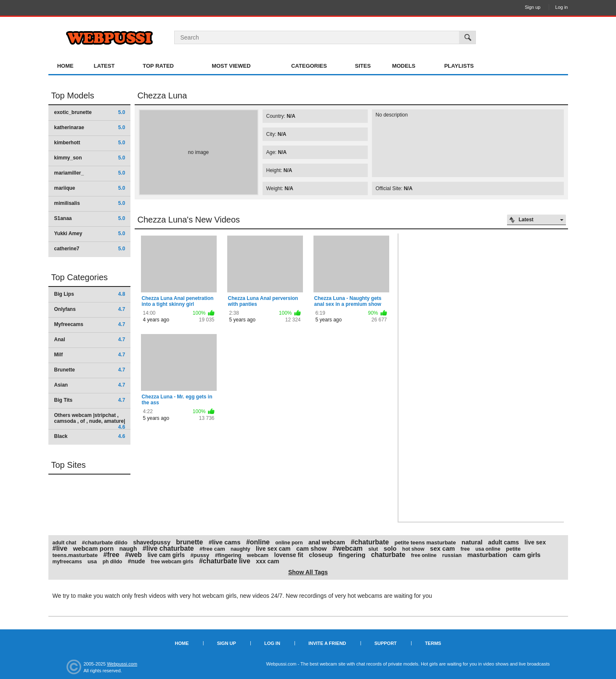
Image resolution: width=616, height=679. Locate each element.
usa (92, 561)
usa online (488, 549)
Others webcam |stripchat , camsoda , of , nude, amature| (90, 421)
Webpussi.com (122, 664)
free (465, 549)
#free (112, 555)
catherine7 (90, 249)
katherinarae (90, 127)
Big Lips (90, 294)
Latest (104, 66)
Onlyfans (90, 309)
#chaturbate (370, 542)
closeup (321, 555)
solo (390, 548)
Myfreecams (90, 324)
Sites (363, 66)
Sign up (532, 7)
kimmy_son (90, 158)
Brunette (90, 370)
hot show (413, 549)
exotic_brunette (90, 112)
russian (452, 555)
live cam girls (166, 555)
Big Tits (90, 400)
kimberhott (90, 143)
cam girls (527, 555)
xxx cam (267, 561)
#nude (137, 561)
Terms (433, 643)
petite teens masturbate (425, 542)
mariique (90, 188)
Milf (90, 355)
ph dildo (113, 562)
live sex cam (273, 549)
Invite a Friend (327, 643)
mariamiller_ (90, 173)
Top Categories (80, 277)
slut (373, 549)
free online (424, 555)
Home (65, 66)
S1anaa (90, 218)
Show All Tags (308, 572)
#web (133, 555)
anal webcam (327, 542)
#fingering (228, 555)
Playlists (459, 66)
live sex (535, 542)
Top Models (73, 95)
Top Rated (158, 66)
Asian (90, 385)
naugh (128, 549)
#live (60, 548)
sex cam (442, 548)
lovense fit (289, 555)
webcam (258, 555)
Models (404, 66)
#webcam (348, 548)
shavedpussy (152, 542)
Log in (562, 7)
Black (90, 436)
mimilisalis (90, 203)
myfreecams (67, 562)
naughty (240, 549)
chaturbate (388, 555)
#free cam (212, 549)
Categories (309, 66)
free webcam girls (172, 562)
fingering (352, 555)
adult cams (503, 542)
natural (472, 542)
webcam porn (93, 548)
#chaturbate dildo (105, 542)
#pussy (200, 555)
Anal (90, 339)
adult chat (65, 543)
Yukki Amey (90, 233)
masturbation (487, 555)
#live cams (225, 542)
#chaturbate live (225, 561)
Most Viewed (231, 66)
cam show (312, 548)
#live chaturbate (168, 548)
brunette (189, 542)
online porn (289, 543)
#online (258, 542)
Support (386, 643)
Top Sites (69, 465)
